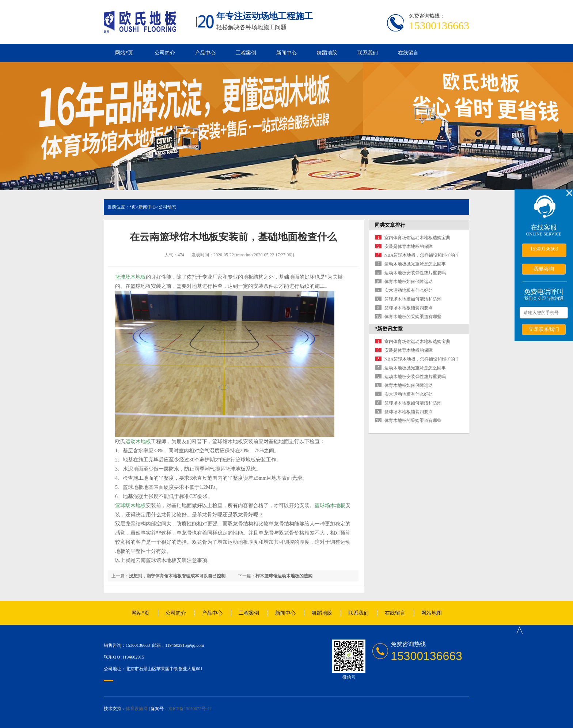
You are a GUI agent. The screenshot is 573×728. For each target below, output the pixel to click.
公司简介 (165, 53)
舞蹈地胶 (327, 53)
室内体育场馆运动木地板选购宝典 (417, 238)
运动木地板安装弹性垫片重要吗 (415, 273)
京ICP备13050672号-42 (190, 709)
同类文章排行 (390, 225)
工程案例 (246, 53)
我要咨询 (544, 269)
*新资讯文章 (389, 329)
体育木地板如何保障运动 (409, 282)
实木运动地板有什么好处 (409, 290)
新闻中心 (286, 53)
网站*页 (124, 53)
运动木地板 (138, 442)
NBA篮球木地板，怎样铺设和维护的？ (422, 255)
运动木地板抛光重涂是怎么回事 (415, 264)
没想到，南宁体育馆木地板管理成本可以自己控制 (177, 576)
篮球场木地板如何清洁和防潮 (413, 299)
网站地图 (432, 613)
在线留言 (408, 53)
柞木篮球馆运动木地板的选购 (284, 576)
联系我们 (368, 53)
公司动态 (167, 207)
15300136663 (544, 249)
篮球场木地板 (130, 277)
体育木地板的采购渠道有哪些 (413, 317)
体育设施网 (137, 709)
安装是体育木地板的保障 (409, 246)
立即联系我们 (544, 329)
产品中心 (205, 53)
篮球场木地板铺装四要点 (409, 308)
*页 (133, 207)
